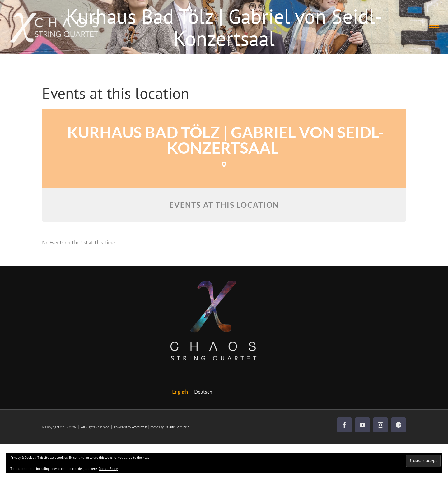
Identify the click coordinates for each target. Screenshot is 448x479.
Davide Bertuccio (177, 427)
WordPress (139, 427)
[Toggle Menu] (434, 28)
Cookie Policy (108, 469)
